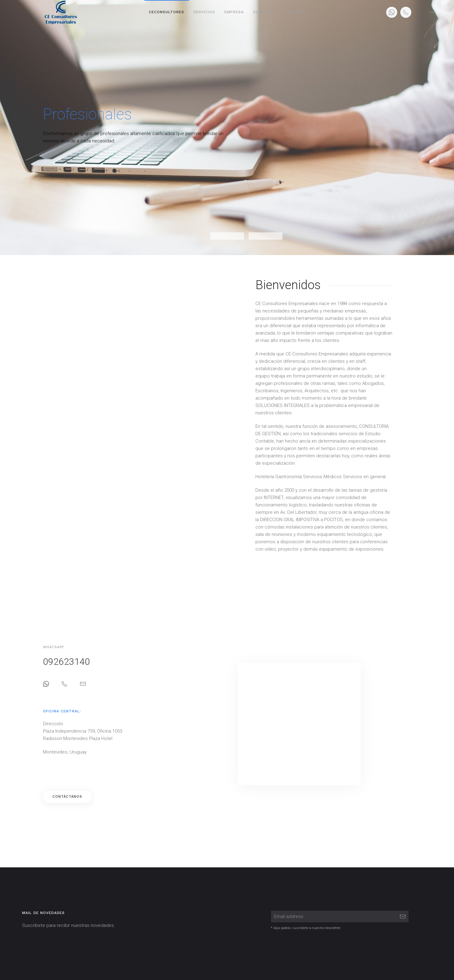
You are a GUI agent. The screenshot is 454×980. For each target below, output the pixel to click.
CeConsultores (167, 12)
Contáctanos (70, 797)
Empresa (234, 12)
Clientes (263, 12)
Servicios (204, 12)
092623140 (69, 662)
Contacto (294, 12)
